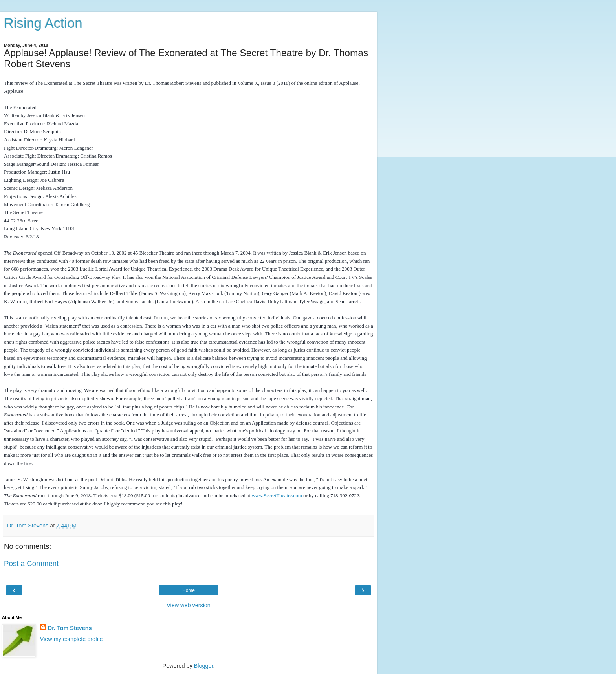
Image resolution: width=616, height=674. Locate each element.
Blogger (204, 666)
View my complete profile (71, 639)
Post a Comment (31, 563)
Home (189, 590)
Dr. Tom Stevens (70, 628)
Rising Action (43, 23)
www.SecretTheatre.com (277, 495)
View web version (189, 605)
